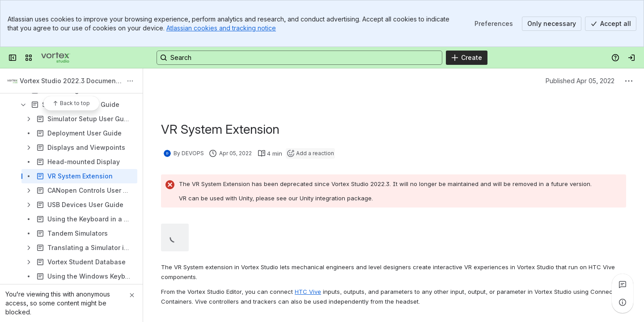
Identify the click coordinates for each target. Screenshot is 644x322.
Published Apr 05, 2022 (580, 81)
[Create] (467, 58)
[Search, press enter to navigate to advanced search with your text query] (299, 58)
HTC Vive (308, 292)
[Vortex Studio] (56, 58)
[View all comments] (623, 284)
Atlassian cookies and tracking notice (221, 28)
